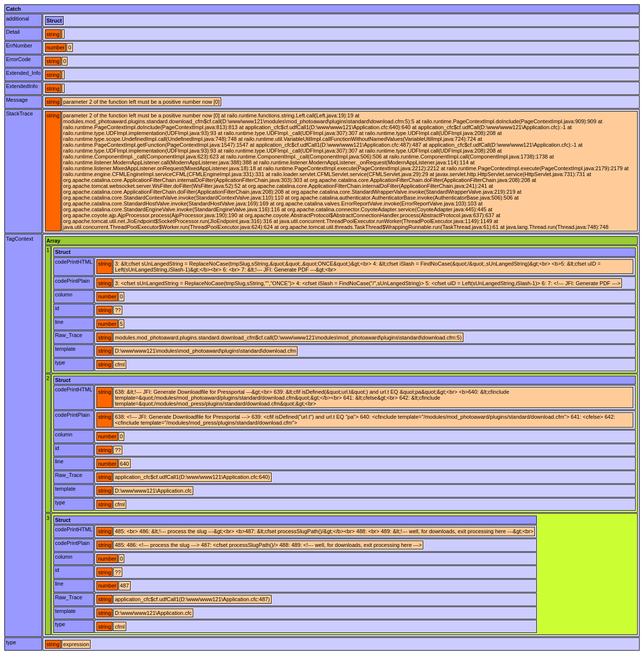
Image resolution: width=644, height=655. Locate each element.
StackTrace (19, 113)
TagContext (20, 239)
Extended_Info (23, 73)
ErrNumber (19, 45)
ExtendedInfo (22, 86)
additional (17, 19)
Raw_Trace (69, 335)
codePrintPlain (72, 281)
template (65, 349)
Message (17, 100)
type (60, 362)
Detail (13, 32)
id (57, 308)
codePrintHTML (73, 262)
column (63, 294)
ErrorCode (18, 59)
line (59, 322)
